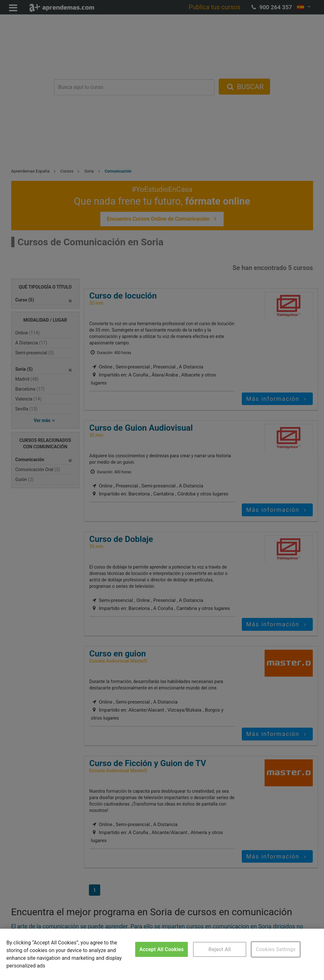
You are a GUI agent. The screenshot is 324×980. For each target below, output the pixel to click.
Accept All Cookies (162, 949)
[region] (162, 954)
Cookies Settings (276, 949)
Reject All (220, 949)
